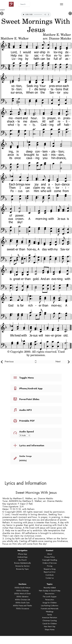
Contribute (50, 580)
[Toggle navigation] (62, 4)
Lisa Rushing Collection (50, 611)
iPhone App (22, 559)
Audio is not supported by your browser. (36, 14)
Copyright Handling (50, 565)
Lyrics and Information (32, 445)
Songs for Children (50, 608)
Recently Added (50, 593)
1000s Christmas (22, 596)
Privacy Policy (50, 562)
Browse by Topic (22, 574)
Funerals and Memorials (50, 614)
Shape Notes (50, 635)
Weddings (50, 617)
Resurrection (50, 599)
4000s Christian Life (22, 605)
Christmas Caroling (50, 626)
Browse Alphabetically (22, 568)
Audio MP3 (25, 410)
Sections (22, 589)
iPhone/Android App (31, 388)
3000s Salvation (22, 602)
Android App (22, 562)
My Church (22, 565)
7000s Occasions (22, 614)
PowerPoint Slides (29, 399)
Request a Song (50, 574)
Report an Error (50, 577)
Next (58, 361)
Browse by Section (22, 571)
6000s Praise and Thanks (22, 611)
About (50, 559)
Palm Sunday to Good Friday (50, 596)
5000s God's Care (22, 608)
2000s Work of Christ (22, 599)
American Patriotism (50, 623)
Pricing (50, 571)
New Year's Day (50, 632)
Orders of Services (50, 568)
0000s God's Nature (22, 593)
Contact (50, 556)
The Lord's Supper (50, 602)
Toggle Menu (26, 378)
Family (50, 620)
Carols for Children (50, 629)
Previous (9, 361)
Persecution (50, 605)
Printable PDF (27, 421)
